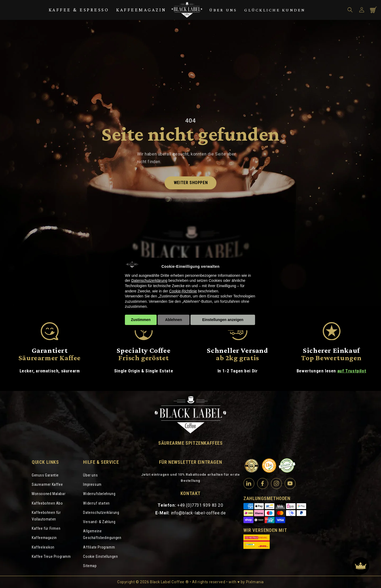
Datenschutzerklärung (101, 513)
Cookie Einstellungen (100, 556)
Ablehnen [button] (174, 320)
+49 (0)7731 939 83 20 (200, 505)
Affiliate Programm (99, 547)
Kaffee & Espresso (79, 10)
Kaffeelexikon (43, 547)
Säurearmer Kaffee (47, 484)
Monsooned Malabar (49, 494)
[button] (350, 10)
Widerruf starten (96, 503)
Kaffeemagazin (141, 10)
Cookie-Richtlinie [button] (183, 291)
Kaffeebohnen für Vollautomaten (46, 516)
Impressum (92, 484)
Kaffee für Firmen (46, 528)
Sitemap (90, 566)
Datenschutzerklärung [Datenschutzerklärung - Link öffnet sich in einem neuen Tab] (149, 280)
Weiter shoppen (191, 183)
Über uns (223, 10)
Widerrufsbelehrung (99, 494)
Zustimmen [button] (141, 320)
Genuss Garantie (45, 475)
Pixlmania (255, 582)
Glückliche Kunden (275, 10)
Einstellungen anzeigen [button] (223, 320)
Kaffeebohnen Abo (47, 503)
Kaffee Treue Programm (51, 556)
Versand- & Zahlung (99, 522)
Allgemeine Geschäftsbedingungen (102, 534)
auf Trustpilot (352, 371)
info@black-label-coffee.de (198, 513)
